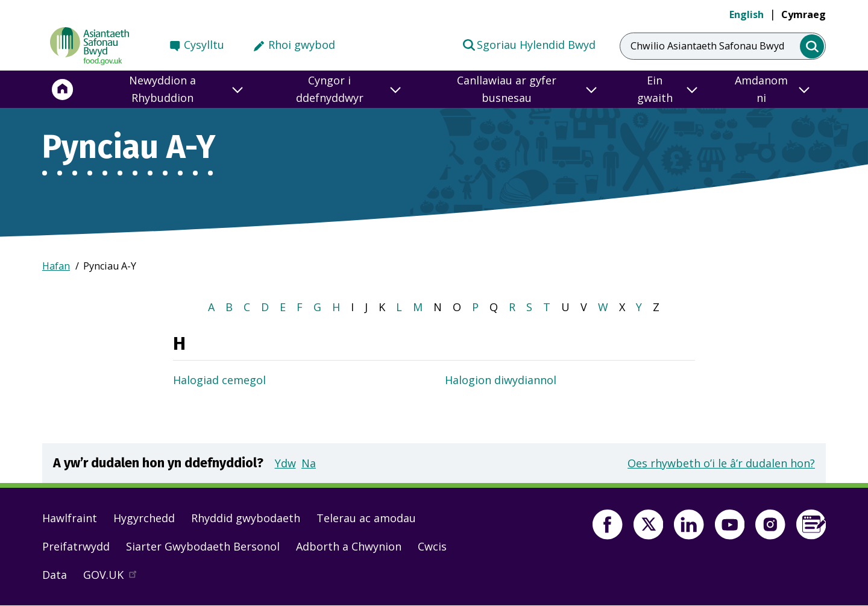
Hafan (56, 266)
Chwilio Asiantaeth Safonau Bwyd (707, 46)
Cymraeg (804, 14)
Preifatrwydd (76, 546)
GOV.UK (115, 578)
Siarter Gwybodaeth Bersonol (203, 546)
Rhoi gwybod (302, 45)
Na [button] (309, 463)
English (747, 14)
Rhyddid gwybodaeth (246, 518)
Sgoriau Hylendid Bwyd (529, 44)
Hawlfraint (70, 518)
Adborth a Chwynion (349, 546)
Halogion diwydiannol (501, 380)
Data (55, 575)
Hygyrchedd (144, 518)
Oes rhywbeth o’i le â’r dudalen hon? (721, 463)
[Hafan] (63, 89)
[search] (812, 47)
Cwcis (432, 546)
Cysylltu (204, 45)
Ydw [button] (285, 463)
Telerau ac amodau (366, 518)
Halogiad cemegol (219, 380)
